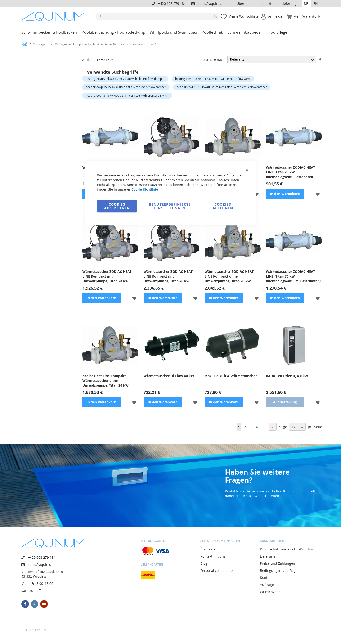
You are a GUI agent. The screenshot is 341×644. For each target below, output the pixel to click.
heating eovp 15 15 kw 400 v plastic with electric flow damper (126, 87)
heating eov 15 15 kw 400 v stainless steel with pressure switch (127, 95)
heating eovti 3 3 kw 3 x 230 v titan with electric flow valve (213, 79)
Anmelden (276, 16)
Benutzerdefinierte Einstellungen (170, 206)
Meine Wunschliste (243, 16)
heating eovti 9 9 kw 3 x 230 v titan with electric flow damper (125, 79)
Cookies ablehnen (223, 206)
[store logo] (54, 17)
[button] (306, 4)
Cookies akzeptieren (117, 206)
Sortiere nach (214, 59)
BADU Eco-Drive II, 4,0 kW (287, 376)
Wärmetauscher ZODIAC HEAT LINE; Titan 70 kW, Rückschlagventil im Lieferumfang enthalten (294, 276)
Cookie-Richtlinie (145, 189)
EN (316, 3)
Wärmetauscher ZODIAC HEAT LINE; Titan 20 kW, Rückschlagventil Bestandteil (290, 172)
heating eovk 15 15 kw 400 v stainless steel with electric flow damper (222, 87)
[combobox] (158, 17)
